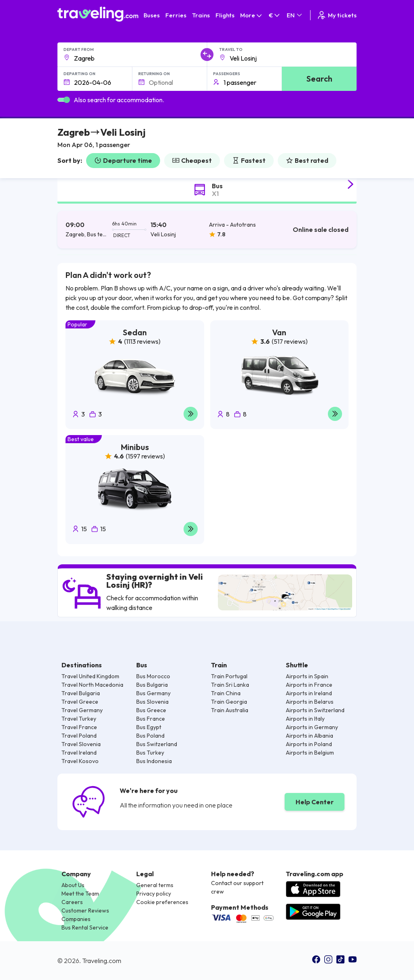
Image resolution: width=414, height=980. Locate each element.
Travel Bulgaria (81, 693)
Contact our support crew (237, 887)
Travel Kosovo (80, 761)
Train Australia (230, 710)
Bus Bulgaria (152, 685)
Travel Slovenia (81, 744)
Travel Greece (80, 702)
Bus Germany (153, 693)
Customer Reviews (85, 911)
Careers (72, 902)
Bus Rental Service (85, 927)
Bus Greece (151, 710)
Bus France (151, 719)
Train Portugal (229, 676)
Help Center (315, 802)
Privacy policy (154, 894)
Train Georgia (229, 702)
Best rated (307, 160)
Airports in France (309, 685)
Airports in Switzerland (315, 710)
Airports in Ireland (309, 693)
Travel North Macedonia (92, 685)
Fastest (249, 160)
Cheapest (192, 160)
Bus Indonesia (154, 761)
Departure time (123, 160)
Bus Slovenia (152, 702)
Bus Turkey (150, 753)
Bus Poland (150, 736)
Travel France (79, 727)
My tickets (337, 15)
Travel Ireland (79, 753)
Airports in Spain (307, 676)
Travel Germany (82, 710)
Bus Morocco (153, 676)
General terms (155, 885)
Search (319, 79)
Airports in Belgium (310, 753)
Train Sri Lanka (230, 685)
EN (295, 15)
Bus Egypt (149, 727)
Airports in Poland (309, 744)
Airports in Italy (305, 719)
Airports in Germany (312, 727)
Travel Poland (79, 736)
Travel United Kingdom (90, 676)
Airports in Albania (309, 736)
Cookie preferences (162, 902)
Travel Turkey (79, 719)
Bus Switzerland (157, 744)
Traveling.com (102, 961)
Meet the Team (80, 894)
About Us (73, 885)
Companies (76, 919)
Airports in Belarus (310, 702)
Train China (226, 693)
